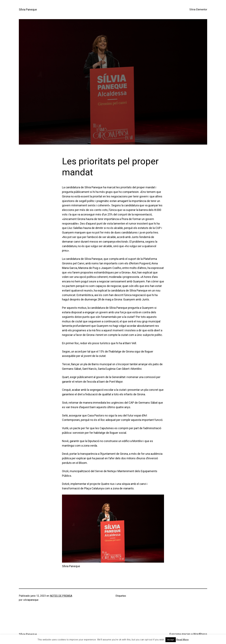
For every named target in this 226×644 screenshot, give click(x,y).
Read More (183, 640)
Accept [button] (171, 640)
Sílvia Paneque (28, 9)
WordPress (200, 634)
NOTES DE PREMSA (61, 596)
